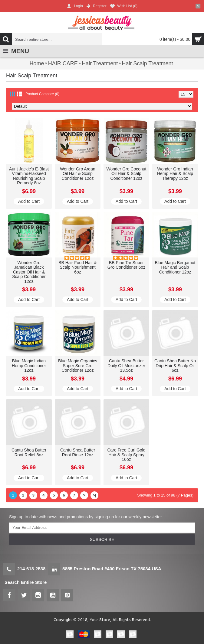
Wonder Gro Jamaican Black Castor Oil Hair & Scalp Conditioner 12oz (29, 272)
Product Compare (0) (42, 94)
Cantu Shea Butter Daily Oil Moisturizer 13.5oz (126, 366)
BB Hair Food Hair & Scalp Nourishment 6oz (78, 267)
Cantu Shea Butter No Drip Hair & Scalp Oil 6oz (175, 366)
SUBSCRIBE (102, 539)
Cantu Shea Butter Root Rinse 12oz (78, 452)
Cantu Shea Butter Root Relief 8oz (29, 452)
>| (94, 495)
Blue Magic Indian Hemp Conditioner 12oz (29, 366)
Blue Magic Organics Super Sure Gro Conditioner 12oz (78, 366)
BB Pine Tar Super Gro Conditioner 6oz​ (126, 265)
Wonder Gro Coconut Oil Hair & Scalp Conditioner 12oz (126, 174)
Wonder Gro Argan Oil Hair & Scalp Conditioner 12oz (77, 174)
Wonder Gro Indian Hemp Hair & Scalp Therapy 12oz (175, 174)
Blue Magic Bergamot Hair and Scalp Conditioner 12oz (175, 267)
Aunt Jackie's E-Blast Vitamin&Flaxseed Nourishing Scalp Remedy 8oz (29, 176)
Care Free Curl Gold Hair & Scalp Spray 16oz (126, 455)
